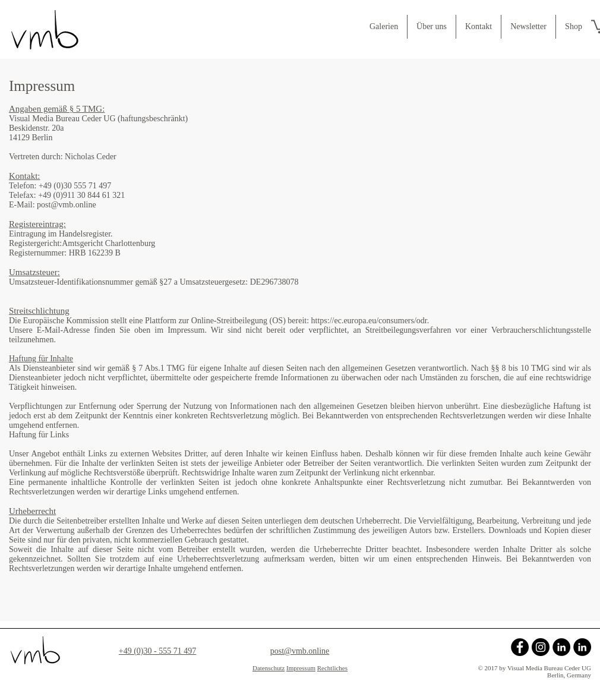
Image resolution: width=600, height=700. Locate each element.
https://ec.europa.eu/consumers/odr (369, 321)
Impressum (301, 668)
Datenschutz (269, 668)
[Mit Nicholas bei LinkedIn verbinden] (582, 647)
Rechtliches (332, 668)
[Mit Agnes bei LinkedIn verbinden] (561, 647)
